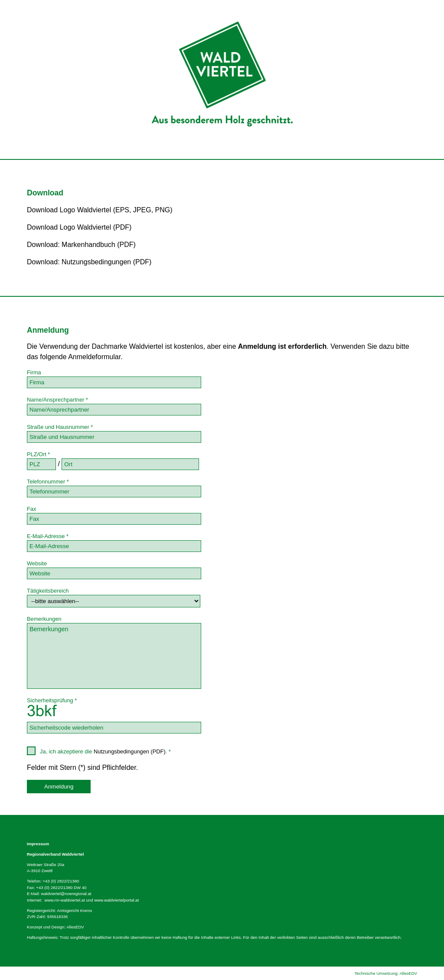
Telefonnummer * (48, 482)
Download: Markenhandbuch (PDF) (81, 245)
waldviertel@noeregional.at (66, 894)
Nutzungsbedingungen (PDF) (130, 751)
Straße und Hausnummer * (60, 427)
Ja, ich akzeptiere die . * (99, 751)
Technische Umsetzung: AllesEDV (386, 973)
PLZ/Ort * (38, 454)
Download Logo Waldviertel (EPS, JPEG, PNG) (100, 210)
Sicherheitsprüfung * (52, 700)
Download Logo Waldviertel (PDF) (79, 227)
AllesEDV (75, 927)
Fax (31, 509)
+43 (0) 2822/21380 (61, 881)
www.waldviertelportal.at (116, 900)
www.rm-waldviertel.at (65, 900)
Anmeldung (59, 787)
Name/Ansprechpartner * (57, 400)
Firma (34, 372)
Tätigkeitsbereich (48, 591)
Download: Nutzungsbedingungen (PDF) (89, 262)
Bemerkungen (44, 619)
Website (37, 563)
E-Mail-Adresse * (48, 536)
